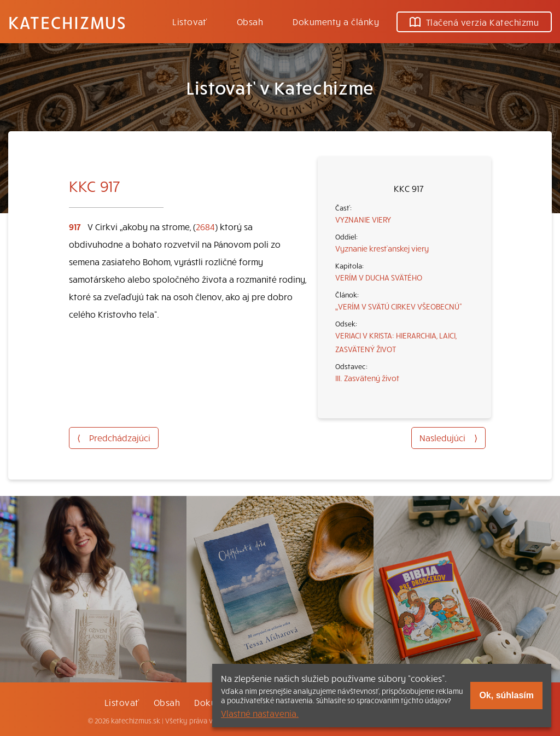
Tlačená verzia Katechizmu (474, 22)
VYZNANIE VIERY (363, 219)
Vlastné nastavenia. (260, 713)
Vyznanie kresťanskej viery (382, 248)
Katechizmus (67, 22)
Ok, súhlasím (506, 695)
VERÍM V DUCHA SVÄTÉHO (379, 277)
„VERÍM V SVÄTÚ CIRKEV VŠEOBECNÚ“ (399, 306)
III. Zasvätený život (367, 378)
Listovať (190, 21)
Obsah (250, 21)
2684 (205, 226)
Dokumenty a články (336, 21)
